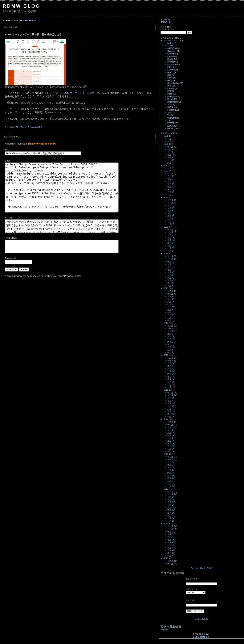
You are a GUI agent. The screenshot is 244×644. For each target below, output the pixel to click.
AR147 (170, 43)
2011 (166, 524)
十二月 (170, 147)
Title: (7, 150)
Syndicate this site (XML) (201, 568)
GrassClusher (173, 83)
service (170, 129)
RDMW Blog (22, 6)
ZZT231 (171, 123)
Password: (11, 258)
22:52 (16, 127)
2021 (166, 198)
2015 (166, 390)
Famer (170, 70)
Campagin (172, 51)
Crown (170, 56)
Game (170, 78)
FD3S (170, 67)
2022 (166, 171)
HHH (169, 86)
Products (171, 97)
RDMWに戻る (166, 22)
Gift (169, 80)
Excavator (172, 64)
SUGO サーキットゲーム (76, 93)
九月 (169, 155)
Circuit (23, 127)
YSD (169, 121)
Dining (170, 62)
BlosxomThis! (28, 21)
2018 (166, 288)
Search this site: (167, 30)
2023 (166, 165)
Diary (170, 59)
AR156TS (171, 48)
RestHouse (172, 102)
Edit (41, 127)
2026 (166, 136)
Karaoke (171, 88)
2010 (166, 558)
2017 (166, 323)
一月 (169, 141)
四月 (169, 187)
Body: (8, 161)
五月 (169, 184)
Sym (169, 113)
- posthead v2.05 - (201, 619)
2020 (166, 227)
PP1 (169, 91)
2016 (166, 355)
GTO (169, 75)
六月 (169, 163)
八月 (169, 157)
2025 (166, 144)
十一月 (170, 149)
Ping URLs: (11, 238)
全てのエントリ (171, 40)
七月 (169, 160)
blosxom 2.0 (201, 637)
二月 (169, 139)
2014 (166, 419)
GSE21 (170, 72)
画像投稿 (164, 630)
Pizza (170, 94)
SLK (169, 105)
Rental (170, 99)
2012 (166, 489)
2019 (166, 254)
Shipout (171, 110)
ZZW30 (171, 126)
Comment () (33, 127)
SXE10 (170, 107)
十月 (169, 152)
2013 (166, 454)
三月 (169, 189)
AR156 (170, 46)
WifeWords (172, 118)
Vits (169, 115)
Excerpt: (9, 218)
